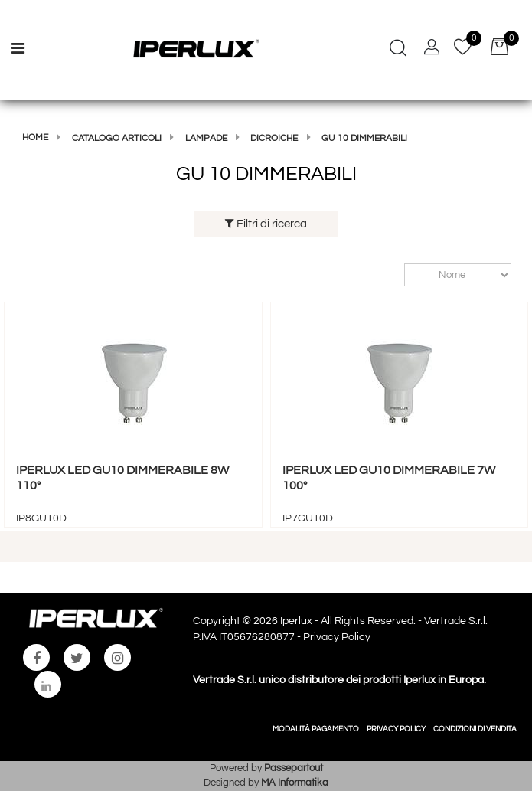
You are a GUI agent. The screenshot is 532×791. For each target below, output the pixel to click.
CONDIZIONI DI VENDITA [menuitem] (475, 729)
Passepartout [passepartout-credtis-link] (294, 768)
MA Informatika (295, 783)
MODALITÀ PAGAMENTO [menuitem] (316, 729)
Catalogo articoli (117, 138)
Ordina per (397, 275)
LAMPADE (206, 138)
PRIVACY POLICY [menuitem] (396, 729)
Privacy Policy (337, 637)
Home (35, 137)
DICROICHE (274, 138)
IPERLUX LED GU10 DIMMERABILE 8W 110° (122, 477)
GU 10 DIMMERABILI (364, 138)
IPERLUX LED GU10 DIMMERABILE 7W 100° (389, 477)
